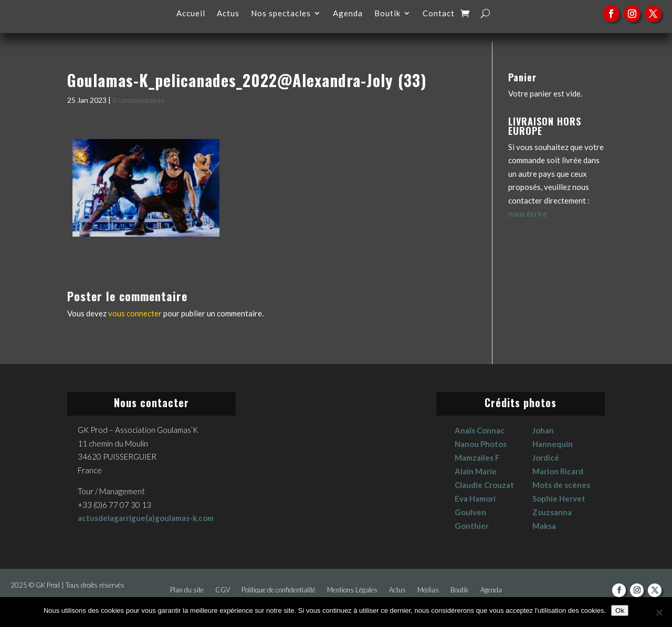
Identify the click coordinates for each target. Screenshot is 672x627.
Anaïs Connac (480, 430)
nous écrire (528, 214)
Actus (228, 14)
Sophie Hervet (559, 498)
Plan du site (187, 590)
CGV (223, 590)
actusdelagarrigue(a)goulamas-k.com (146, 518)
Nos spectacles (281, 14)
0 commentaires (139, 100)
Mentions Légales (352, 590)
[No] (659, 612)
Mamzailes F (477, 458)
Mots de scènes (561, 485)
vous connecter (135, 313)
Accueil (191, 14)
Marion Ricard (558, 471)
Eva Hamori (475, 498)
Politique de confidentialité (279, 590)
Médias (428, 590)
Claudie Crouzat (484, 485)
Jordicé (546, 458)
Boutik (387, 14)
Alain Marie (476, 471)
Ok (620, 610)
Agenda (348, 14)
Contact (439, 14)
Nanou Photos (481, 444)
